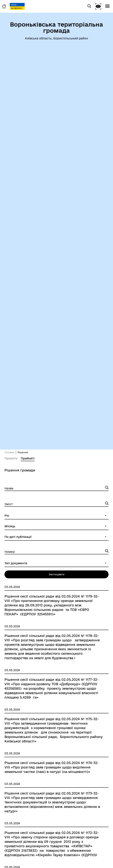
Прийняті (28, 458)
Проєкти (11, 458)
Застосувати (57, 574)
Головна (9, 452)
